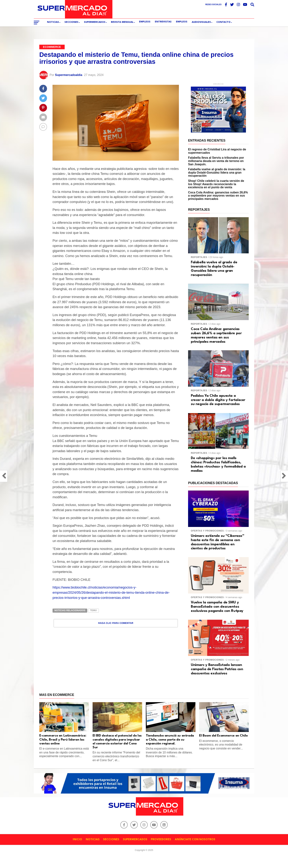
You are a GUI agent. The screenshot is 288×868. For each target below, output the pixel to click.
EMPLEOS (145, 22)
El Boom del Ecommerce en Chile (223, 736)
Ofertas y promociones (207, 531)
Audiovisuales (201, 22)
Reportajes (199, 257)
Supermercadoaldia (69, 75)
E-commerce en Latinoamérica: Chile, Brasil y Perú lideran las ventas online (63, 740)
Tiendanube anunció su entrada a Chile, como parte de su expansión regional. (170, 740)
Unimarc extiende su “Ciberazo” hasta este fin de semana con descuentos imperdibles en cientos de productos (218, 542)
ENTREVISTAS (163, 22)
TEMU (93, 610)
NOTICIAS (93, 840)
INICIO (77, 840)
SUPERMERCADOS (95, 22)
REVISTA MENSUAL (122, 22)
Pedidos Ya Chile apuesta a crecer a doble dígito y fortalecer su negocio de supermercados (218, 400)
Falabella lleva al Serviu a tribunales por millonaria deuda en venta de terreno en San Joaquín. (216, 161)
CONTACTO (223, 22)
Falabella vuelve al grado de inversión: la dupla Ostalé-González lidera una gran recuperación (217, 172)
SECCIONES (71, 22)
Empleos (182, 22)
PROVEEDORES (161, 840)
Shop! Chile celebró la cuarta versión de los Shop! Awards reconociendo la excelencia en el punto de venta (216, 184)
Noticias (53, 22)
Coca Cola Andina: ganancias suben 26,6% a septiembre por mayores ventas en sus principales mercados (218, 196)
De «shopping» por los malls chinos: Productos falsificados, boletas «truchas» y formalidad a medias (218, 465)
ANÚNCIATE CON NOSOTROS (195, 840)
